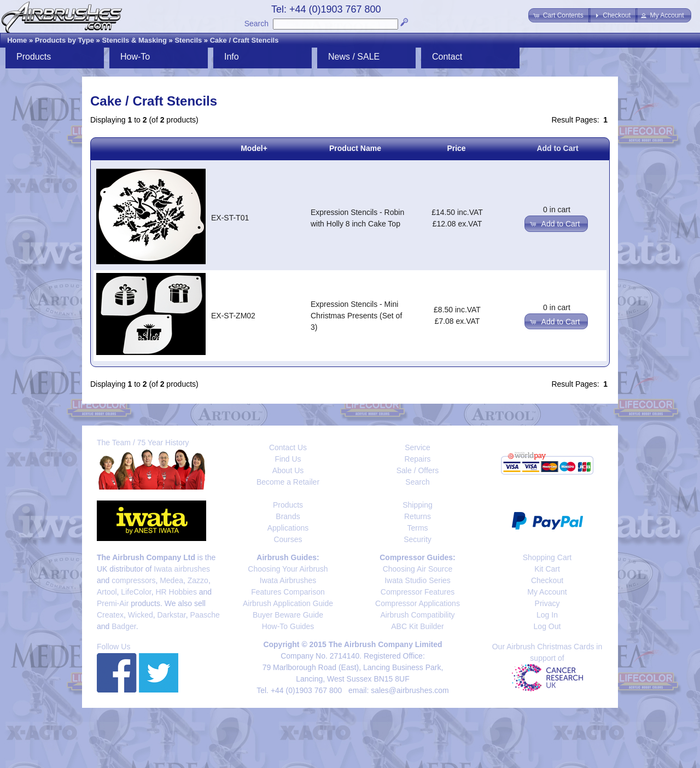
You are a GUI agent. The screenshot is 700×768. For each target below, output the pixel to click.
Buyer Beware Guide (288, 615)
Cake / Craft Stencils (244, 40)
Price (456, 148)
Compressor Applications (418, 603)
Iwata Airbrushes (288, 580)
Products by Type (65, 40)
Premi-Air (113, 603)
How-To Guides (288, 626)
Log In (547, 615)
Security (418, 539)
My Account (547, 592)
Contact (447, 57)
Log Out (547, 626)
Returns (418, 516)
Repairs (417, 459)
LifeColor (136, 592)
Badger (124, 626)
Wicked (141, 615)
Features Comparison (288, 592)
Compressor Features (418, 592)
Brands (288, 516)
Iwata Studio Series (418, 580)
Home (17, 40)
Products (34, 57)
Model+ (254, 148)
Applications (288, 528)
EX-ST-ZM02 (233, 316)
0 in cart (557, 210)
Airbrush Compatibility (417, 615)
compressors (133, 580)
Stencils (188, 40)
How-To (135, 57)
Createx (110, 615)
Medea (171, 580)
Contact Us (288, 447)
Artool (107, 592)
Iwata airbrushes (182, 569)
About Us (288, 470)
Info (232, 57)
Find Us (288, 459)
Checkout (547, 580)
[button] (559, 15)
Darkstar (172, 615)
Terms (417, 528)
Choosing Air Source (418, 569)
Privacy (547, 603)
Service (418, 447)
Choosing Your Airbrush (288, 569)
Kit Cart (547, 569)
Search (256, 24)
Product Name (355, 148)
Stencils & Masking (134, 40)
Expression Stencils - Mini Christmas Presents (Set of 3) (356, 316)
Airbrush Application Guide (288, 603)
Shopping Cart (547, 557)
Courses (288, 539)
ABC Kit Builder (417, 626)
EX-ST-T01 (230, 218)
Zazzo (198, 580)
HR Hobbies (176, 592)
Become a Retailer (288, 482)
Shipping (418, 505)
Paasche (205, 615)
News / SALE (354, 57)
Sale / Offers (418, 470)
